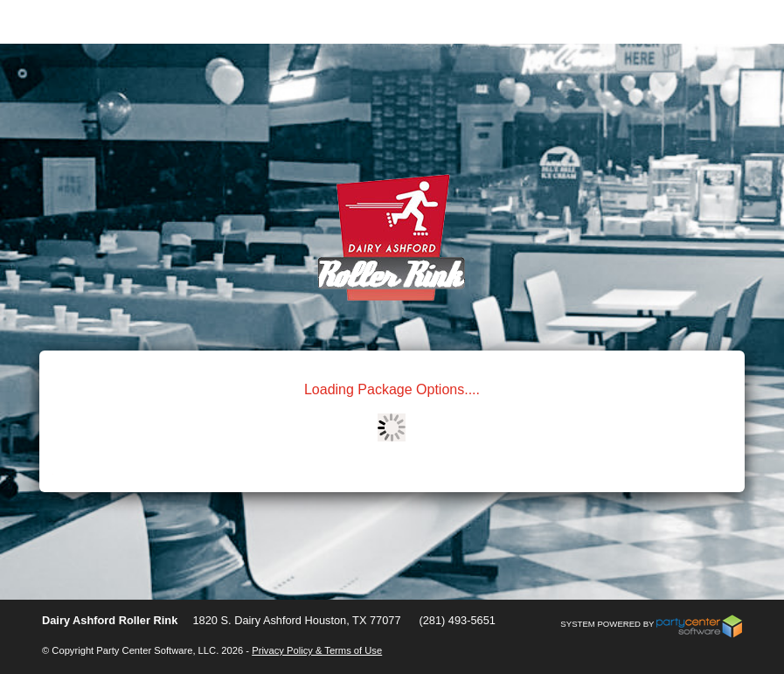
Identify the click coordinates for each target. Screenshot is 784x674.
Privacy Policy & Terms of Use (317, 650)
